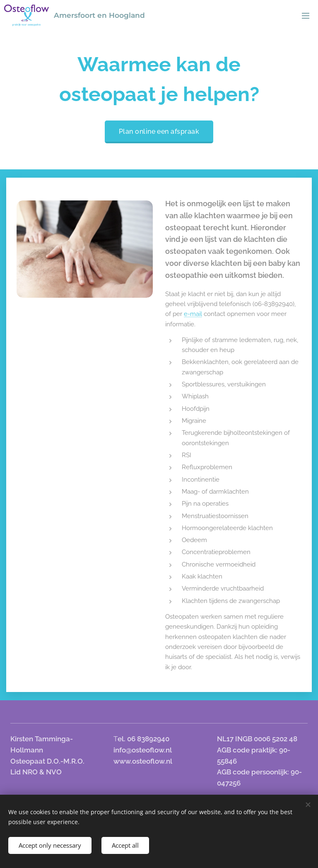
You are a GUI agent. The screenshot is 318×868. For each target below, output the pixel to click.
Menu (306, 16)
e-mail (193, 314)
